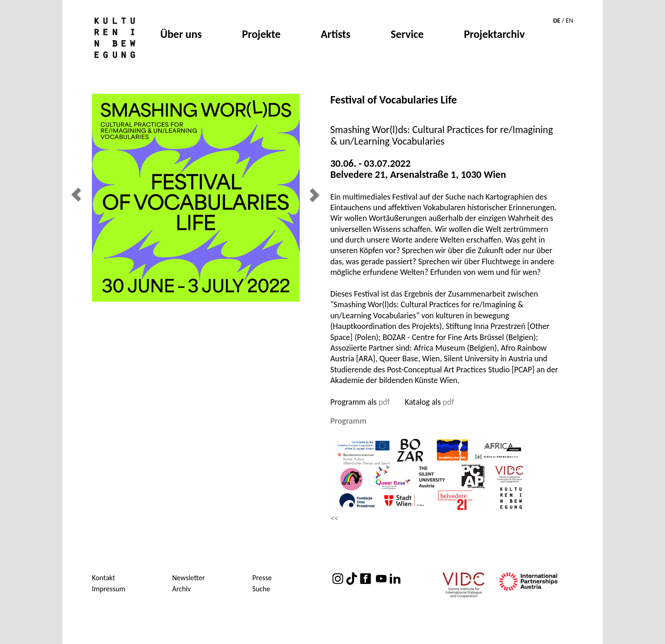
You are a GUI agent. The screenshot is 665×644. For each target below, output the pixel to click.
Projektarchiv (494, 35)
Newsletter (189, 578)
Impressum (109, 589)
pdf (384, 402)
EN (569, 21)
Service (407, 35)
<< (334, 518)
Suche (261, 589)
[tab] (446, 421)
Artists (336, 35)
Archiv (182, 589)
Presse (262, 578)
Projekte (261, 35)
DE (557, 21)
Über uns (181, 35)
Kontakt (103, 578)
